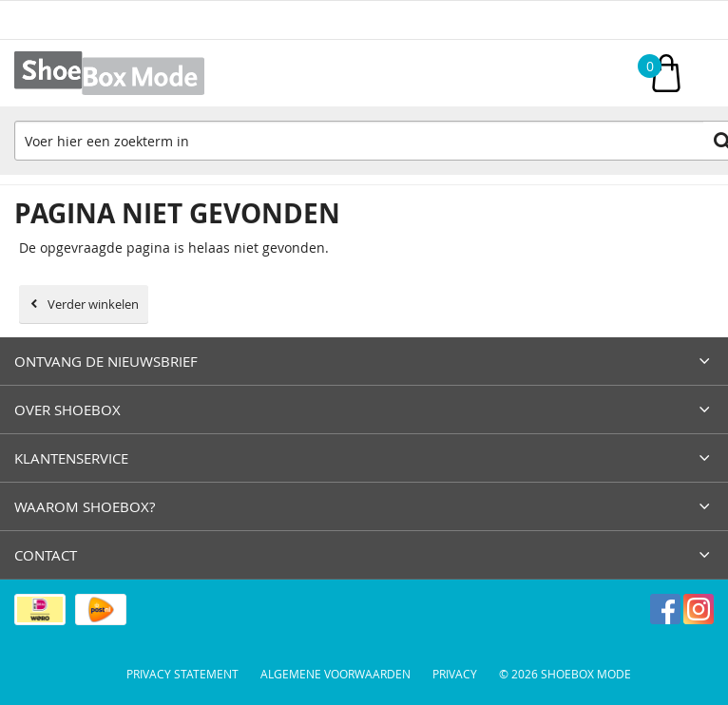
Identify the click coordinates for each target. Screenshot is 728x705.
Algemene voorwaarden (335, 674)
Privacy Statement (182, 674)
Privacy (455, 674)
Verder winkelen (93, 304)
